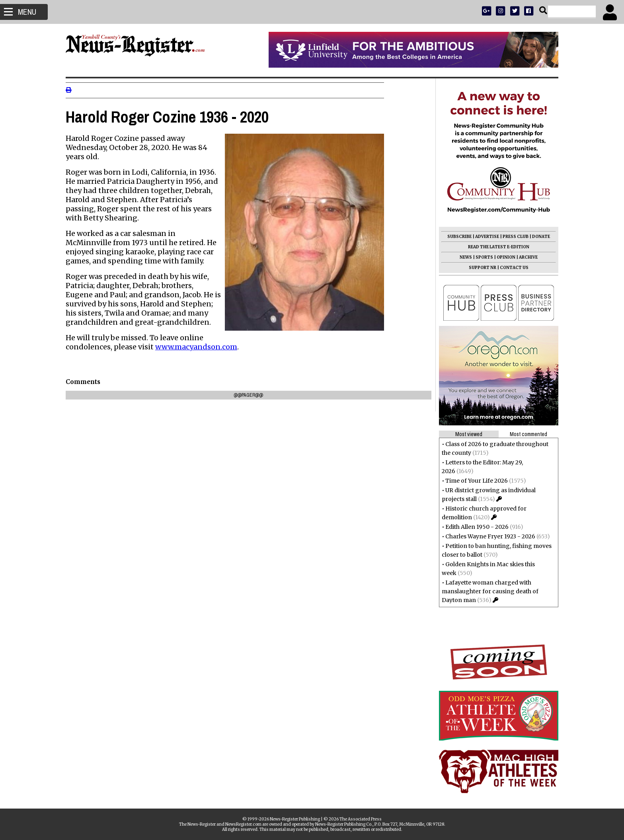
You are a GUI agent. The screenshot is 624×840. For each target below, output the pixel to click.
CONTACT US (511, 268)
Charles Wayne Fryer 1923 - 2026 (487, 536)
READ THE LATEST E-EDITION (495, 247)
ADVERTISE (484, 237)
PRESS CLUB (512, 237)
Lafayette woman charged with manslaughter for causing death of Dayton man (487, 591)
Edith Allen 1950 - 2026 (473, 527)
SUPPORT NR (479, 268)
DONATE (537, 237)
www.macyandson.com (200, 347)
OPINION (502, 257)
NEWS (462, 257)
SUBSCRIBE (456, 237)
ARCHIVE (525, 257)
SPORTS (481, 257)
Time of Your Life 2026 (473, 481)
